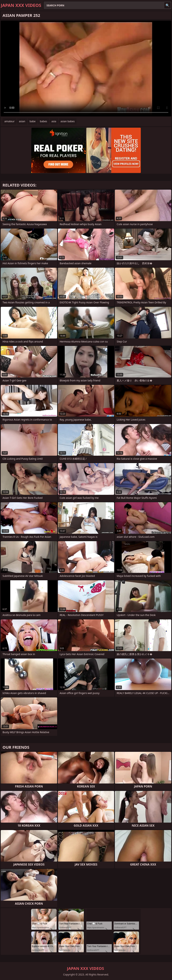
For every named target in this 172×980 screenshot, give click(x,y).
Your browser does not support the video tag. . (86, 69)
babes (44, 121)
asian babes (68, 121)
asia (54, 121)
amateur (9, 121)
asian (22, 121)
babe (33, 121)
